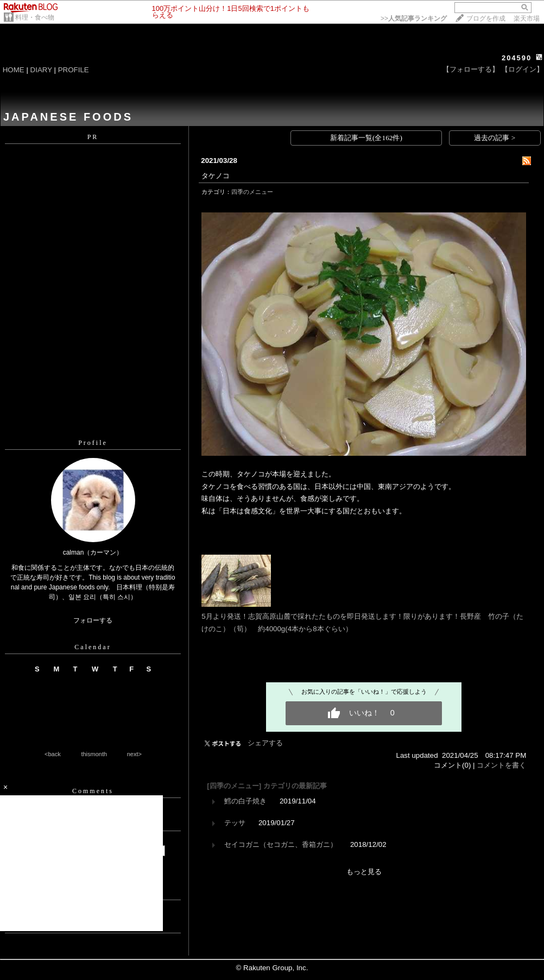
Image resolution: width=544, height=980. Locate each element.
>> (414, 18)
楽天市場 (527, 18)
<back (53, 754)
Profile (93, 443)
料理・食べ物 (35, 17)
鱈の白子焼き (245, 801)
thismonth (94, 754)
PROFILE (74, 70)
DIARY (41, 70)
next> (134, 754)
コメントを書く (501, 765)
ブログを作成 (486, 18)
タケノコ (216, 176)
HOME (14, 70)
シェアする (265, 743)
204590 (517, 58)
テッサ (235, 823)
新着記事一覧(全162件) (366, 138)
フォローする (93, 620)
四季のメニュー (252, 192)
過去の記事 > (495, 138)
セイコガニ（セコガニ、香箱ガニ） (281, 844)
